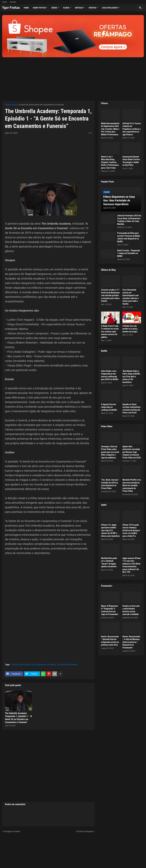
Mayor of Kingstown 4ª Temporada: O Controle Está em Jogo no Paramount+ (110, 610)
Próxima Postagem (85, 831)
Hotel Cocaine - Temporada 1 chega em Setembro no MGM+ (129, 253)
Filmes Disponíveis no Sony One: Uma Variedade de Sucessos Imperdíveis (119, 200)
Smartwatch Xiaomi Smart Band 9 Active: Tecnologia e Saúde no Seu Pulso (131, 161)
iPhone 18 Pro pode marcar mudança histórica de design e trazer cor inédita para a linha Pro (131, 530)
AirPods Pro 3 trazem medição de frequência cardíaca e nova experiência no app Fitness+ (132, 129)
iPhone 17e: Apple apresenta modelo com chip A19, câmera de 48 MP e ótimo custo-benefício (110, 530)
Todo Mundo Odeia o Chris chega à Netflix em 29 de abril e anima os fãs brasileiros (131, 377)
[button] (140, 8)
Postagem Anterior (12, 831)
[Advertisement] (73, 77)
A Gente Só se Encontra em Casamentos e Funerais (41, 105)
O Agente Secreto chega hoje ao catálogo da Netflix (109, 407)
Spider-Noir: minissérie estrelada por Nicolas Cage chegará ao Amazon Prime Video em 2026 (132, 452)
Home (4, 2)
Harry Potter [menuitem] (39, 8)
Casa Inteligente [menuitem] (110, 8)
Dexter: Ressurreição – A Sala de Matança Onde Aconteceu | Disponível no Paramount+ (131, 642)
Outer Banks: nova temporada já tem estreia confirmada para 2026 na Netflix (110, 375)
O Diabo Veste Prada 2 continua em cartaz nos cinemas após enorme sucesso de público (110, 332)
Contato (13, 2)
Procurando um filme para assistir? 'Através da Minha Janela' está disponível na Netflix (129, 237)
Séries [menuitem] (54, 8)
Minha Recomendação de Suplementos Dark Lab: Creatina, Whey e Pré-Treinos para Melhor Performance (110, 129)
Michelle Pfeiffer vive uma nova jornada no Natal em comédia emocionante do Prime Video (132, 485)
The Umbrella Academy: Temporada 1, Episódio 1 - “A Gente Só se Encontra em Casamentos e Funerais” (18, 718)
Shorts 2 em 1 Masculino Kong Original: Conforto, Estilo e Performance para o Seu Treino (110, 162)
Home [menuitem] (26, 8)
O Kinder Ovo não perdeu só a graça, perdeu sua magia (130, 329)
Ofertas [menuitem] (92, 8)
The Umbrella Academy (67, 665)
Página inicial (11, 105)
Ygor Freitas (11, 8)
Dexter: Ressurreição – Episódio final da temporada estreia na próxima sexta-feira (110, 641)
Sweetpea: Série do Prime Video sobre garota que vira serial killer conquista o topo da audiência (110, 452)
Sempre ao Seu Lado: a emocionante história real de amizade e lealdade (131, 610)
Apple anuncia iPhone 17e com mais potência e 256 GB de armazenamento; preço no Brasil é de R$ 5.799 (132, 565)
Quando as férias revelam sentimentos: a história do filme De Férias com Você (132, 409)
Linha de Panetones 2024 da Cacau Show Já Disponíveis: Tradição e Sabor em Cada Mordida (129, 220)
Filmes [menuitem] (66, 8)
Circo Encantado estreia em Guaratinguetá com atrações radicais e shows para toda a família (131, 297)
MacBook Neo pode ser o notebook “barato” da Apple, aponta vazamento (109, 562)
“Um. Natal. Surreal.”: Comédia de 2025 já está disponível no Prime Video (110, 484)
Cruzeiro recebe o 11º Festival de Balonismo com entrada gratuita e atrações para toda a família (110, 295)
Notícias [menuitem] (79, 8)
